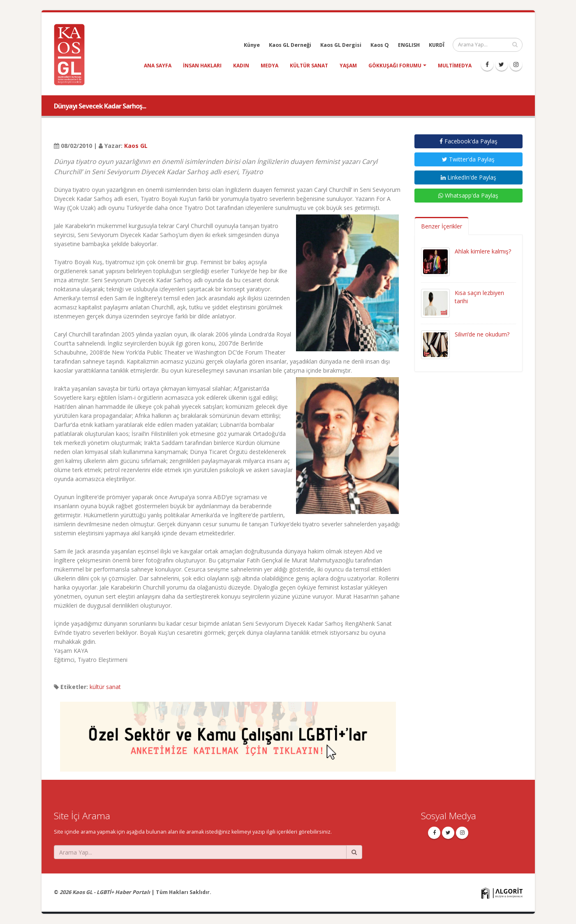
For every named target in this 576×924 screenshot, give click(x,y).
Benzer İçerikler (442, 226)
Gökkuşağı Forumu (395, 66)
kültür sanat (309, 66)
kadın (241, 66)
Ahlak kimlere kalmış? (483, 251)
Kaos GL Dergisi (341, 45)
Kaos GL (136, 146)
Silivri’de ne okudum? (482, 334)
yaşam (348, 66)
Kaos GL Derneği (290, 45)
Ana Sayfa (158, 66)
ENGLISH (409, 45)
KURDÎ (437, 45)
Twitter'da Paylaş (468, 159)
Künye (252, 45)
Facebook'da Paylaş (468, 141)
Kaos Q (380, 45)
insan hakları (202, 66)
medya (269, 66)
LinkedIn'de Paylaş (468, 177)
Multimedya (455, 66)
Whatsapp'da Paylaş (468, 195)
